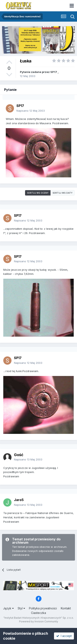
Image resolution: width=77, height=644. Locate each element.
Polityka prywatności (43, 608)
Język (8, 608)
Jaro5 (19, 500)
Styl (21, 608)
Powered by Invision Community (39, 621)
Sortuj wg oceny (38, 193)
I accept (64, 636)
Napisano (31, 111)
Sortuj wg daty (63, 193)
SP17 (54, 72)
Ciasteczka (38, 613)
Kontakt (66, 608)
